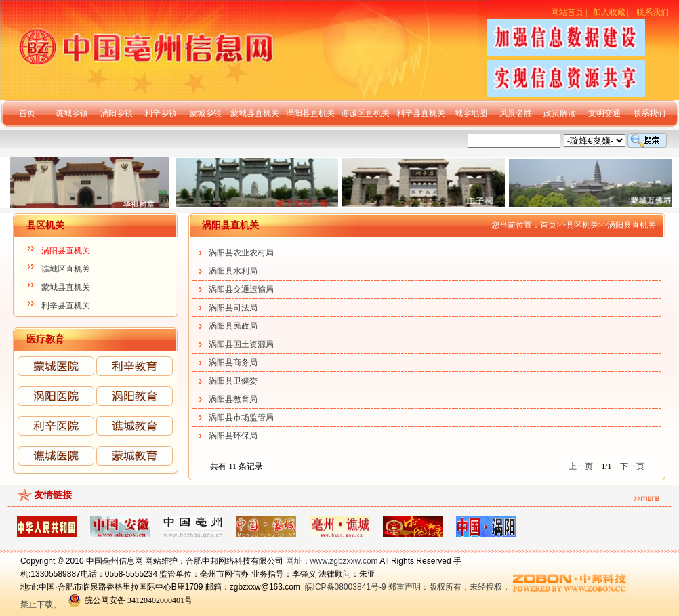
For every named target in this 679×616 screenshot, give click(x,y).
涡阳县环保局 (233, 436)
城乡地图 (471, 113)
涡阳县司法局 (233, 308)
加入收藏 (609, 12)
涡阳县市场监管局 (241, 417)
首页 (27, 113)
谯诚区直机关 (365, 113)
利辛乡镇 (161, 113)
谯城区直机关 (66, 269)
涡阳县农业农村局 (241, 253)
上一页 (581, 466)
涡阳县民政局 (233, 326)
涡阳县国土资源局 (241, 344)
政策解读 (560, 113)
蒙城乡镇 (205, 113)
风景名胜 (516, 113)
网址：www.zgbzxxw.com (332, 561)
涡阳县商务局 (233, 363)
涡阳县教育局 (233, 399)
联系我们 (653, 12)
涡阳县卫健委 (233, 381)
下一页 (632, 466)
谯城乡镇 (72, 113)
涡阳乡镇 (117, 113)
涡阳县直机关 (310, 113)
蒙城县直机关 (255, 113)
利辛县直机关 (421, 113)
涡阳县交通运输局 (241, 289)
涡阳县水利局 (233, 271)
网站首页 (567, 12)
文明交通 (604, 113)
